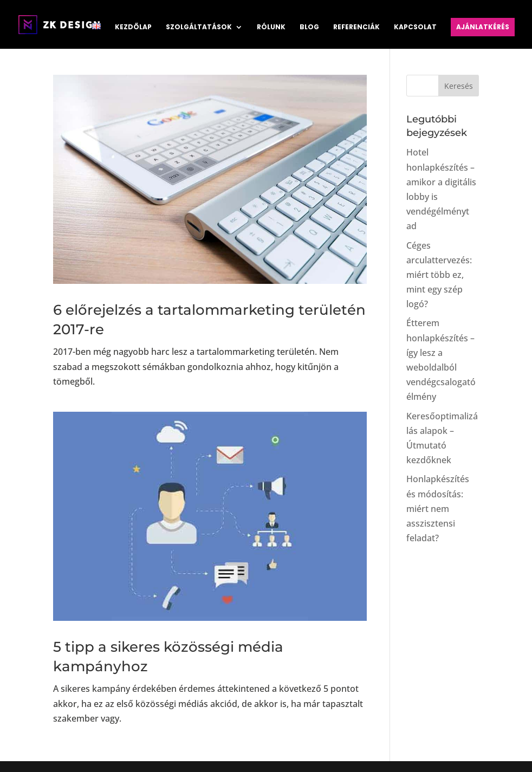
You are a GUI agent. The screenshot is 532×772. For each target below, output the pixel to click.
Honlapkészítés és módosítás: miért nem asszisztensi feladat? (438, 508)
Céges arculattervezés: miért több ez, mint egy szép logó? (439, 275)
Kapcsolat (415, 27)
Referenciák (356, 27)
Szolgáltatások (199, 27)
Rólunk (271, 27)
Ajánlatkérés (483, 27)
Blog (309, 27)
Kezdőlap (133, 27)
